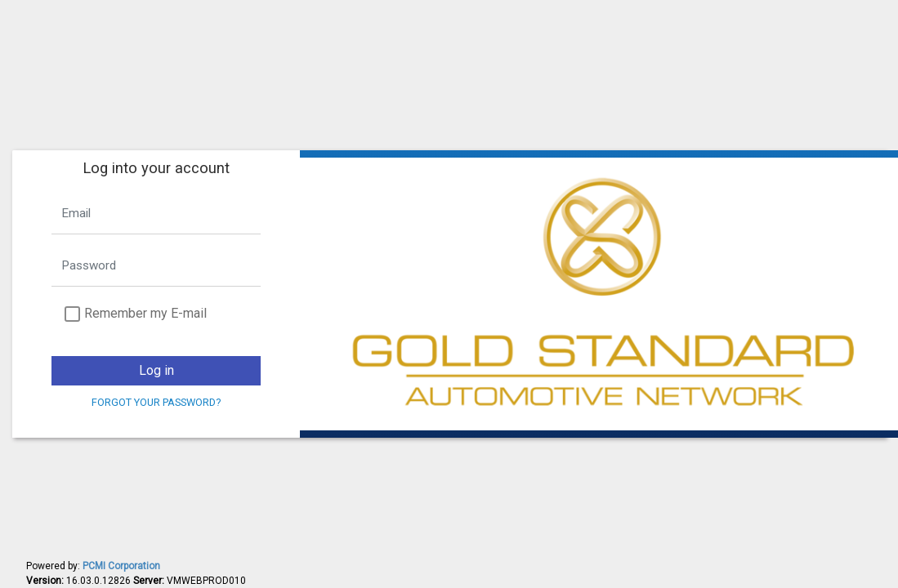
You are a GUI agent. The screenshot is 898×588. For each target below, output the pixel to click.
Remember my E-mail (145, 313)
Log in (156, 370)
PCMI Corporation (121, 566)
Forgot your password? (156, 402)
